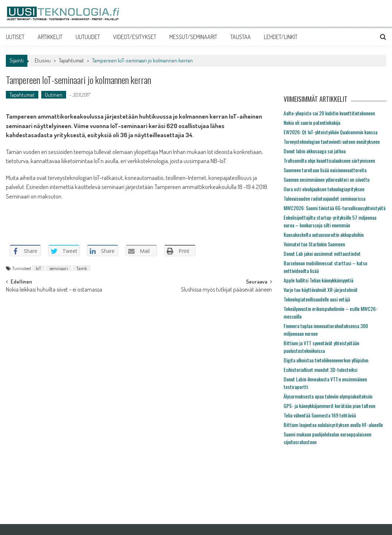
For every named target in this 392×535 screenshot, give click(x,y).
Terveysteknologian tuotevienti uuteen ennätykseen (332, 141)
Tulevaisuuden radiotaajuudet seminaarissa (324, 198)
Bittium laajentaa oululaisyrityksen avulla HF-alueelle (333, 425)
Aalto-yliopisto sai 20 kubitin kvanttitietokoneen (329, 113)
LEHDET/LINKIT (281, 37)
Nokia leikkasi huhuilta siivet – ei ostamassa (54, 290)
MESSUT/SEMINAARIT (193, 37)
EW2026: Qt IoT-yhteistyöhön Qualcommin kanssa (330, 132)
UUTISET (15, 37)
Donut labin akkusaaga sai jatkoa (315, 151)
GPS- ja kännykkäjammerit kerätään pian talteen (329, 406)
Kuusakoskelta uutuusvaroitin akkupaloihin (324, 234)
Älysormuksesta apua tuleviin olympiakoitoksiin (328, 396)
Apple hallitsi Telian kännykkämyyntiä (318, 280)
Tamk (82, 268)
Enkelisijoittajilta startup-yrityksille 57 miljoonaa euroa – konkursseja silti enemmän (330, 221)
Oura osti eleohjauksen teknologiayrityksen (324, 189)
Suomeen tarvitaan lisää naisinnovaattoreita (325, 170)
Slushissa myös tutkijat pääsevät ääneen (226, 290)
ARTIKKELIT (50, 37)
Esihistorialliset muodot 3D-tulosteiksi (320, 370)
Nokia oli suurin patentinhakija (312, 122)
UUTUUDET (88, 37)
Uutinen (54, 95)
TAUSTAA (241, 37)
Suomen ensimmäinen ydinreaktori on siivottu (326, 179)
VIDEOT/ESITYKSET (135, 37)
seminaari (59, 268)
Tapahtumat (71, 60)
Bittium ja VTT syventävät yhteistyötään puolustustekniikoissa (321, 347)
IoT (39, 268)
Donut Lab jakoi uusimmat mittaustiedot (322, 253)
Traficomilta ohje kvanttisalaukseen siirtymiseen (329, 160)
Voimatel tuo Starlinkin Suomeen (314, 244)
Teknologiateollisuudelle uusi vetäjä (317, 299)
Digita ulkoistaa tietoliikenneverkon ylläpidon (326, 360)
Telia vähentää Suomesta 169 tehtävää (320, 415)
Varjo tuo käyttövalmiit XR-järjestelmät (321, 290)
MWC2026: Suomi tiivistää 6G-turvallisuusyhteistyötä (335, 208)
